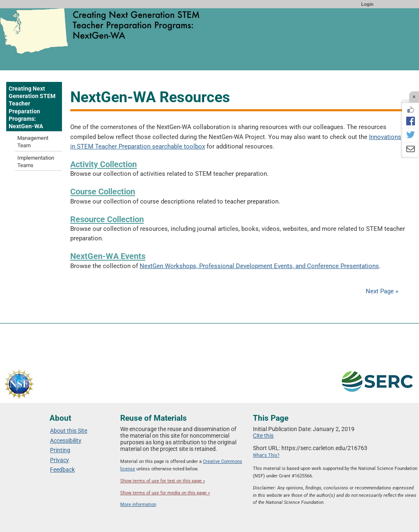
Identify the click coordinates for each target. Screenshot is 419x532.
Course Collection (103, 192)
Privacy (60, 460)
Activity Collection (104, 164)
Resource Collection (107, 219)
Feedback (62, 470)
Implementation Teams (36, 162)
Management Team (33, 142)
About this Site (69, 431)
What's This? (266, 455)
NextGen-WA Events (108, 256)
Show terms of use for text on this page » (163, 481)
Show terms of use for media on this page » (165, 493)
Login (367, 4)
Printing (60, 450)
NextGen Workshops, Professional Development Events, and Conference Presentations (259, 266)
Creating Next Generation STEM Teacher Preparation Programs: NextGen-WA (32, 107)
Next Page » (381, 291)
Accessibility (66, 441)
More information (138, 504)
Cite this (263, 436)
